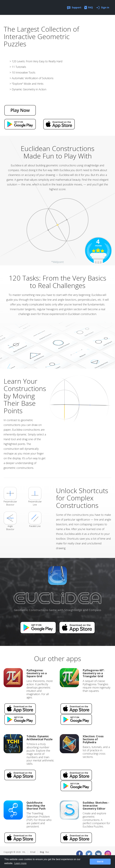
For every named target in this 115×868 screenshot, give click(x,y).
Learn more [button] (20, 863)
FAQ (90, 7)
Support (77, 7)
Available (38, 628)
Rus (47, 852)
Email (33, 852)
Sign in (105, 7)
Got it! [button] (100, 862)
